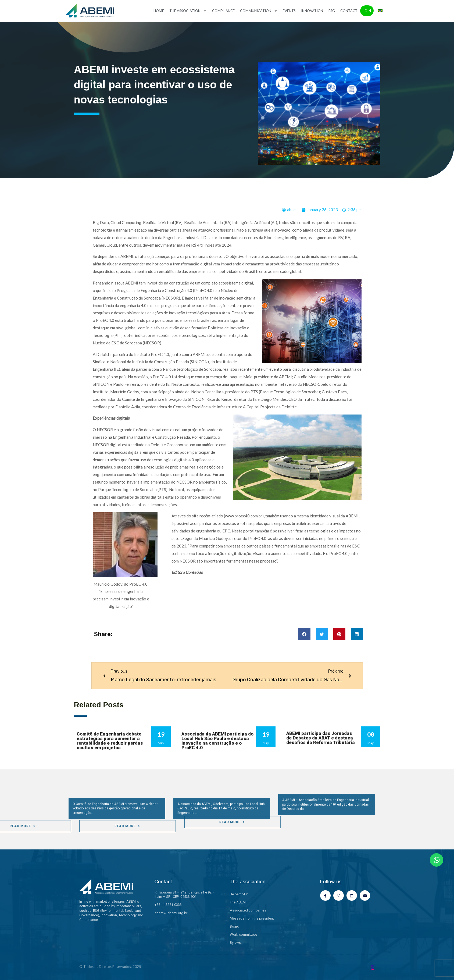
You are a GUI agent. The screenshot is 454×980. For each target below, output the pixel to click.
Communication (259, 11)
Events (289, 11)
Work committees (244, 934)
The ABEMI (238, 902)
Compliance (223, 11)
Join (367, 11)
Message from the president (252, 918)
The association (188, 11)
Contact (349, 11)
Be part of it (239, 894)
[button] (304, 634)
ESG (332, 11)
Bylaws (235, 943)
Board (235, 926)
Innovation (312, 11)
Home (159, 11)
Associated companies (248, 910)
